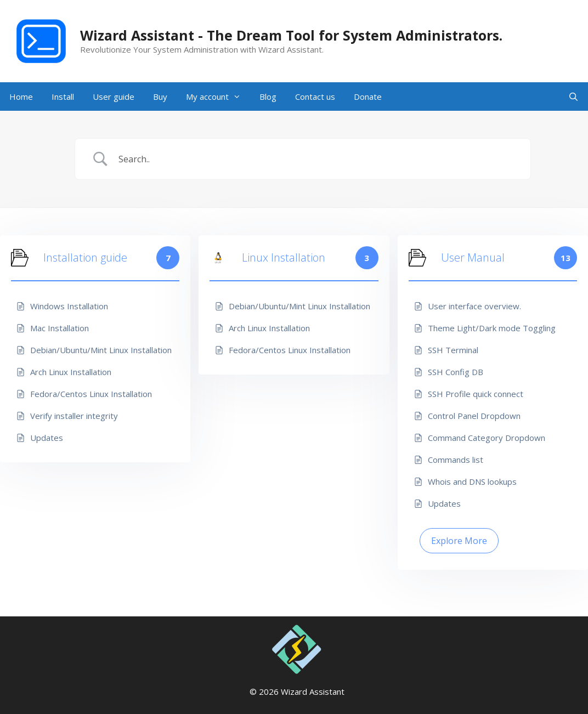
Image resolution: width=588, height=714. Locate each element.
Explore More (459, 541)
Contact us (315, 97)
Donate (368, 97)
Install (63, 97)
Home (21, 97)
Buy (160, 97)
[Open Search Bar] (573, 97)
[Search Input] (317, 159)
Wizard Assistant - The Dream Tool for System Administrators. (291, 35)
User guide (114, 97)
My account (218, 97)
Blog (268, 97)
